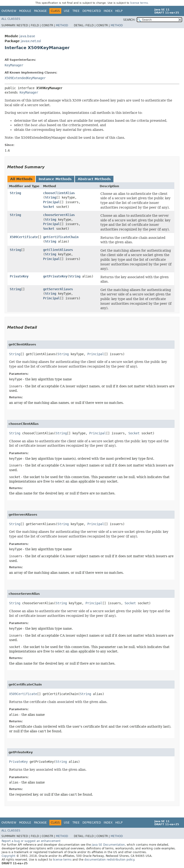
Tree (76, 11)
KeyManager (14, 65)
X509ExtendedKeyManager (25, 78)
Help (119, 11)
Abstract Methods (94, 179)
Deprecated (92, 11)
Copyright (9, 856)
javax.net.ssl (31, 41)
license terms (139, 3)
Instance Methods (55, 179)
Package (40, 11)
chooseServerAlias (59, 215)
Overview (9, 11)
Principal (51, 202)
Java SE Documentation (108, 845)
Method (62, 25)
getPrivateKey (55, 276)
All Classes (11, 19)
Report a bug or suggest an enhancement (31, 841)
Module (25, 11)
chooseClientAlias (59, 193)
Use (67, 11)
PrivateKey (19, 276)
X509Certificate (24, 237)
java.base (27, 36)
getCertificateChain (61, 237)
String (15, 193)
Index (108, 11)
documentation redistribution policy (109, 860)
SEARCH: (129, 20)
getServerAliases (58, 289)
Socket (49, 207)
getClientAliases (58, 250)
